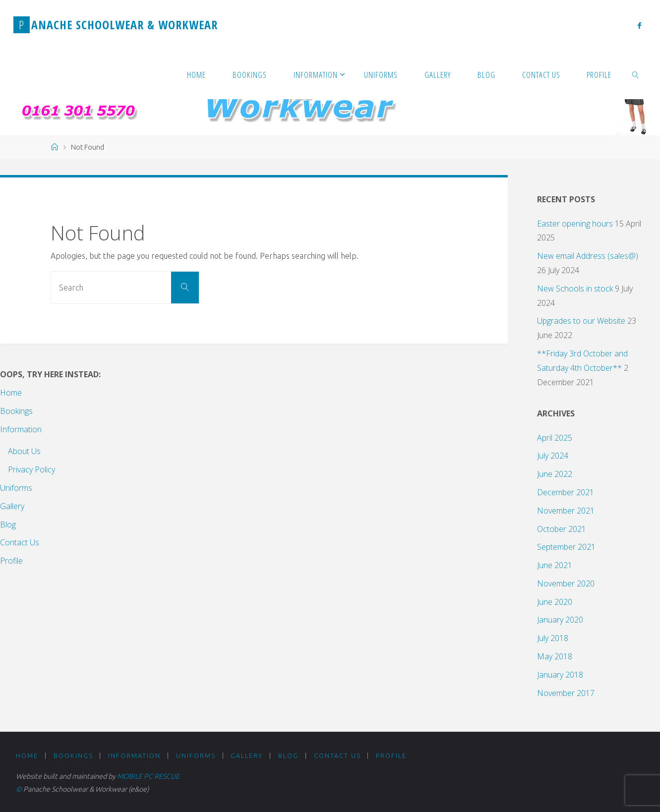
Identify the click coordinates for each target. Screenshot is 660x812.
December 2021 (566, 492)
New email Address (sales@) (588, 256)
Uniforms (16, 488)
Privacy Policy (31, 469)
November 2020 (566, 583)
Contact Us (20, 542)
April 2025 (555, 438)
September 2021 (566, 547)
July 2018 (553, 638)
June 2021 (555, 565)
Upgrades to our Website (581, 321)
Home (11, 393)
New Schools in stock (575, 289)
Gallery (12, 506)
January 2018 (560, 675)
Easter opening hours (575, 224)
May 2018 (555, 656)
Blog (8, 524)
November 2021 (566, 511)
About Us (24, 451)
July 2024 (553, 456)
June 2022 (555, 474)
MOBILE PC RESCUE (148, 776)
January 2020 (560, 620)
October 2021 (562, 529)
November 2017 (566, 693)
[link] (636, 74)
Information (21, 429)
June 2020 (555, 602)
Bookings (16, 411)
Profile (11, 561)
